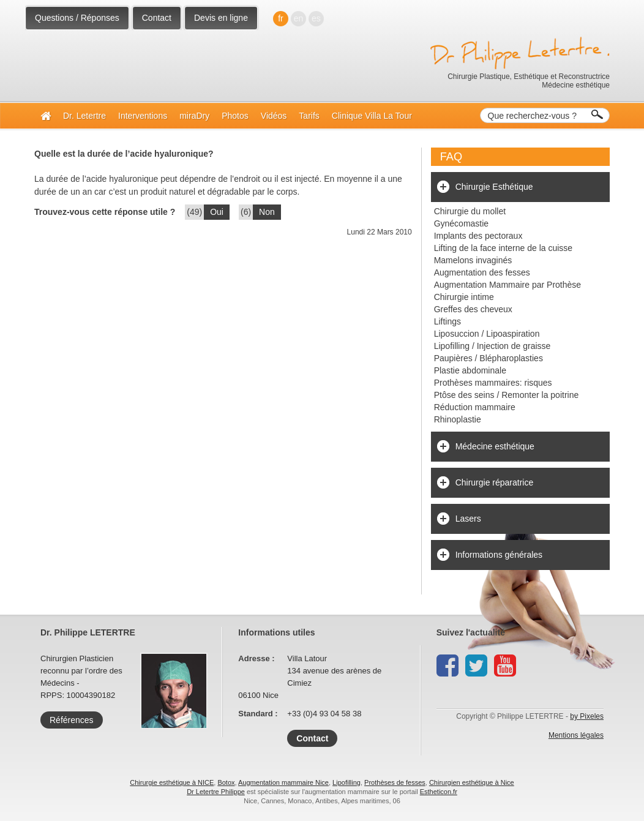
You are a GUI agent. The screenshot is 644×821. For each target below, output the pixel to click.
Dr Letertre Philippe (216, 792)
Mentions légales (576, 735)
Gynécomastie (461, 223)
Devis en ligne (221, 18)
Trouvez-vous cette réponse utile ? (105, 212)
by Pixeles (587, 716)
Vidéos (274, 116)
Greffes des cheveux (473, 309)
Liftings (447, 321)
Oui (217, 212)
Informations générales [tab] (499, 555)
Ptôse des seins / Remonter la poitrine (507, 395)
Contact (157, 18)
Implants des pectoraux (478, 236)
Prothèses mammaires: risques (493, 383)
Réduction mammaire (475, 407)
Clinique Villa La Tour (372, 116)
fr (281, 18)
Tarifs (309, 116)
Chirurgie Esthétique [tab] (494, 187)
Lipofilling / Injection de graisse (492, 346)
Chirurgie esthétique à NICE (172, 782)
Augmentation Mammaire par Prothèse (507, 285)
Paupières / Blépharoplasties (489, 358)
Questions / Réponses (77, 18)
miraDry (194, 116)
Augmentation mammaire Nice (283, 782)
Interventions (143, 116)
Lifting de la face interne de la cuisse (503, 248)
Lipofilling (346, 782)
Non (267, 212)
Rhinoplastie (458, 419)
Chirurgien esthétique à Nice (472, 782)
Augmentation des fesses (482, 272)
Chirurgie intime (464, 297)
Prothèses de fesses (395, 782)
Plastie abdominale (470, 370)
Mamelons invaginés (473, 260)
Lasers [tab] (468, 519)
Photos (235, 116)
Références (72, 720)
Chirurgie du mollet (470, 211)
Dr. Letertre (84, 116)
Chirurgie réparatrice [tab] (495, 482)
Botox (226, 782)
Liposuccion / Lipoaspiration (487, 334)
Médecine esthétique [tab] (495, 446)
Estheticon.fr (439, 792)
